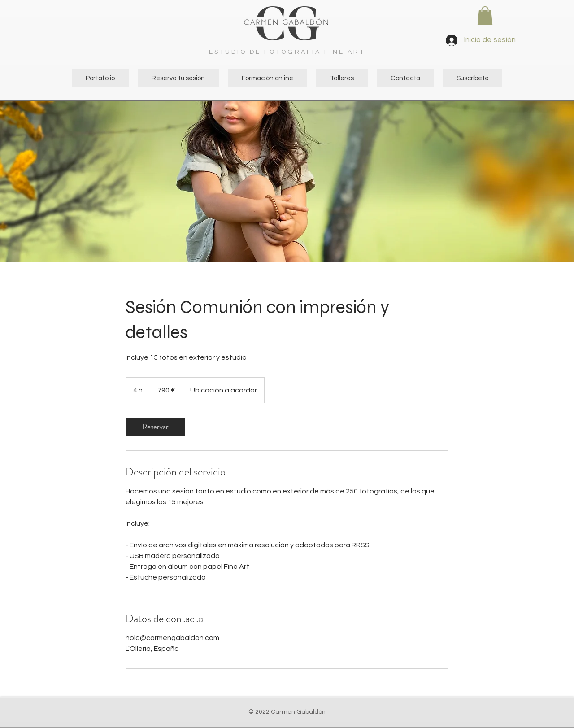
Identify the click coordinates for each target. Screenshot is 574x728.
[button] (485, 16)
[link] (155, 427)
